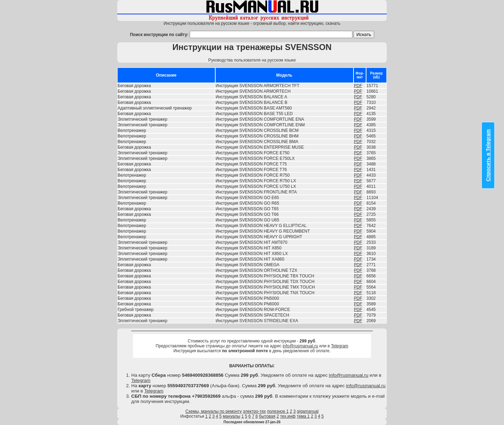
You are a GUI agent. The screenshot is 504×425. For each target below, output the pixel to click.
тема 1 (303, 416)
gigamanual (308, 411)
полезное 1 (278, 411)
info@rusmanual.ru (300, 346)
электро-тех (254, 411)
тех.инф (288, 416)
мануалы (232, 416)
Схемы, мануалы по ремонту (214, 411)
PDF (358, 86)
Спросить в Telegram (488, 155)
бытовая (267, 416)
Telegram (340, 346)
